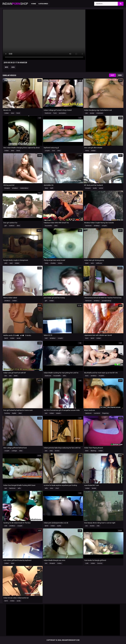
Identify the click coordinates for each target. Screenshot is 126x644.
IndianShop (15, 4)
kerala (94, 488)
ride (98, 526)
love (54, 151)
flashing (93, 451)
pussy (92, 113)
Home (34, 4)
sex (86, 113)
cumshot (97, 413)
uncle (101, 188)
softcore (99, 263)
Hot (112, 75)
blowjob (7, 188)
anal (11, 263)
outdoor (12, 226)
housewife (48, 226)
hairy (46, 263)
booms (100, 563)
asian (16, 376)
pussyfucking (106, 301)
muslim (101, 376)
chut (57, 488)
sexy (51, 451)
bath (52, 188)
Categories (43, 4)
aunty (95, 188)
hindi (18, 113)
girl (6, 226)
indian (7, 113)
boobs (57, 451)
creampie (100, 113)
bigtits (14, 413)
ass (10, 376)
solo (92, 263)
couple (47, 151)
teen (87, 263)
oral (46, 338)
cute (87, 563)
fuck (55, 113)
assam (58, 413)
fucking (7, 413)
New (120, 75)
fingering (105, 413)
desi (13, 67)
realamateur (24, 188)
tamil (6, 338)
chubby (53, 263)
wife (6, 67)
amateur (15, 188)
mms (87, 151)
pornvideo (62, 113)
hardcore (48, 113)
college (14, 451)
